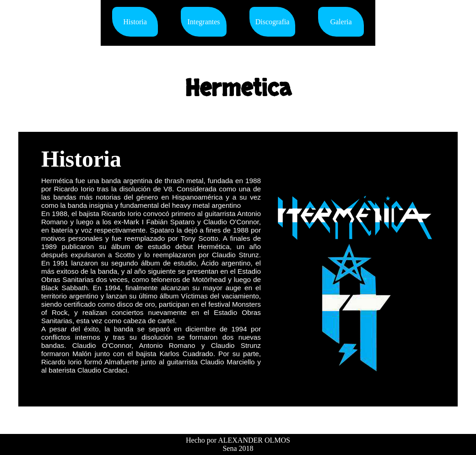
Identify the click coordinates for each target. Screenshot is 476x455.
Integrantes (203, 22)
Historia (135, 22)
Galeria (341, 22)
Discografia (273, 22)
